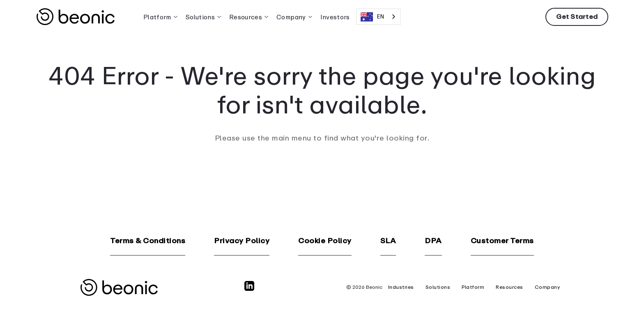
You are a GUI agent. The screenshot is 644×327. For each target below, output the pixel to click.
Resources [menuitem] (246, 17)
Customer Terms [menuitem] (502, 241)
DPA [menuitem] (433, 241)
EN (372, 17)
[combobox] (378, 17)
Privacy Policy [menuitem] (242, 241)
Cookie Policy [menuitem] (325, 241)
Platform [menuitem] (157, 17)
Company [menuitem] (291, 17)
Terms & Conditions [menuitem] (148, 241)
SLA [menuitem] (388, 241)
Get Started (577, 17)
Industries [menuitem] (401, 287)
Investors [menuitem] (335, 17)
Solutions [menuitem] (200, 17)
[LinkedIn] (251, 290)
